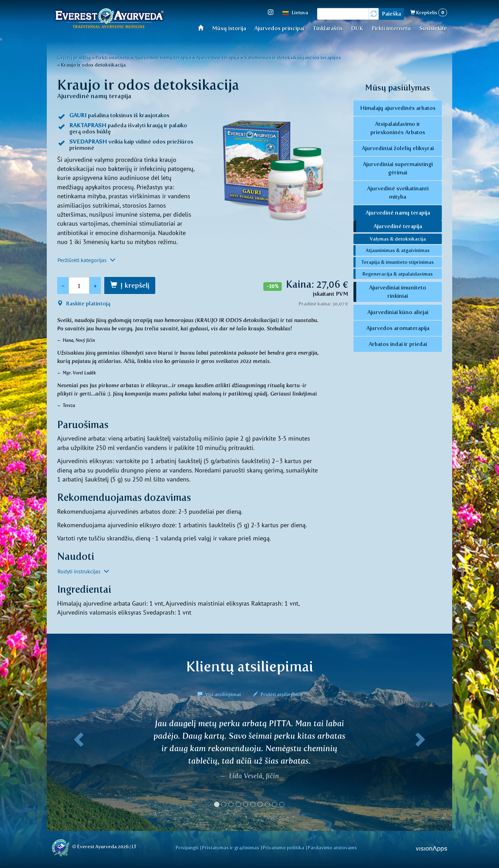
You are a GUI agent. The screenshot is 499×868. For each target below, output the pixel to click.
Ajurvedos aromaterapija (398, 328)
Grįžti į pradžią (74, 58)
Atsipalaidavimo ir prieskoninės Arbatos (398, 128)
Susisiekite (433, 28)
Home (203, 28)
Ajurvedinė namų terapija (163, 58)
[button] (77, 766)
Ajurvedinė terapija (218, 58)
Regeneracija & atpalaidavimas (398, 274)
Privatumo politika (283, 848)
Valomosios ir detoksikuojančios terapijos (293, 58)
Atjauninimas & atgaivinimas (398, 250)
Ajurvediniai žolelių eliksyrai (398, 148)
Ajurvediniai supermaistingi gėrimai (398, 168)
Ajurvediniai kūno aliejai (398, 312)
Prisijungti (187, 848)
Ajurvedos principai (279, 28)
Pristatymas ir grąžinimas (231, 848)
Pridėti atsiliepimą (277, 694)
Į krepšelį (135, 285)
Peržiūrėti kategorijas (86, 260)
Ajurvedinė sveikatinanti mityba (398, 193)
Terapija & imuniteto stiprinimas (398, 262)
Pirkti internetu (391, 28)
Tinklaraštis (328, 28)
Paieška (391, 14)
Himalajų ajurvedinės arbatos (398, 108)
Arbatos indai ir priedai (398, 344)
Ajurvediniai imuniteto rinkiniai (398, 292)
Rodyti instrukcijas (83, 571)
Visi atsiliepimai (220, 694)
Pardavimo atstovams (332, 848)
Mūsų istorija (229, 28)
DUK (357, 28)
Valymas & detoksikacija (398, 239)
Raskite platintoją (84, 303)
